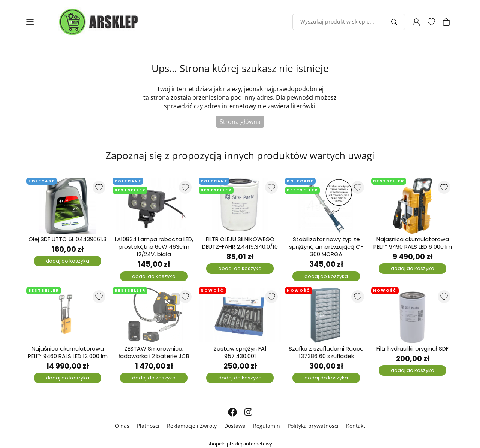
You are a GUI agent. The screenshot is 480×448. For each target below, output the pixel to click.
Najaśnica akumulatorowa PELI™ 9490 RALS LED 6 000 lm (413, 243)
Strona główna (240, 122)
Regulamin (267, 426)
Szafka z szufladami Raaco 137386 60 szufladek (326, 352)
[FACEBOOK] (232, 412)
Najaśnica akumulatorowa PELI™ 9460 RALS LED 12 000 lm (68, 352)
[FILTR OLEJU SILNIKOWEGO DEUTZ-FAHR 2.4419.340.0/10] (240, 206)
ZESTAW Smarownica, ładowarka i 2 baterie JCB (154, 352)
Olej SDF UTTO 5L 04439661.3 (67, 239)
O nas (122, 426)
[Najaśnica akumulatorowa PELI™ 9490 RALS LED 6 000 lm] (412, 206)
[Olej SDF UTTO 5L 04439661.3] (67, 206)
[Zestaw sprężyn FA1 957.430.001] (240, 315)
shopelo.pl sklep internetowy (240, 444)
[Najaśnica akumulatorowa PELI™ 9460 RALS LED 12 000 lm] (67, 315)
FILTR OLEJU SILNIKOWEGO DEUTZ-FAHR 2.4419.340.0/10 (240, 243)
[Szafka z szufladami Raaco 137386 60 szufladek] (326, 315)
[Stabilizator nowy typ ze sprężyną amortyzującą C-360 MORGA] (326, 206)
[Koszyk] (446, 22)
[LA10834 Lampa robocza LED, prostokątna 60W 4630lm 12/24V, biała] (154, 206)
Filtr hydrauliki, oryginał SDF (412, 349)
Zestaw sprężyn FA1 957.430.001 (240, 352)
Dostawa (235, 426)
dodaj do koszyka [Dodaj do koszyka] (67, 261)
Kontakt (356, 426)
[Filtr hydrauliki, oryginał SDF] (412, 315)
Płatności (148, 426)
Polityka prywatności (313, 426)
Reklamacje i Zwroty (192, 426)
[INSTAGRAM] (248, 412)
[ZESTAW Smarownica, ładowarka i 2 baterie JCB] (154, 315)
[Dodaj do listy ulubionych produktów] (99, 187)
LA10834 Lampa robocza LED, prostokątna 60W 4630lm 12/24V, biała (154, 247)
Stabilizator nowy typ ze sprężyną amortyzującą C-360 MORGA (326, 247)
